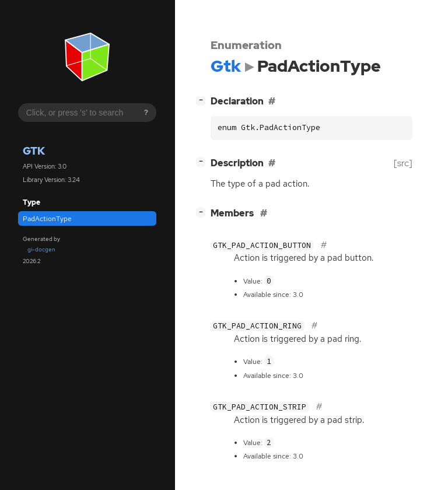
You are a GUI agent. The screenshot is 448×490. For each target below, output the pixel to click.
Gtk (34, 151)
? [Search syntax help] (146, 113)
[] (203, 100)
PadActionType (47, 219)
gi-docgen (41, 249)
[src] (403, 163)
